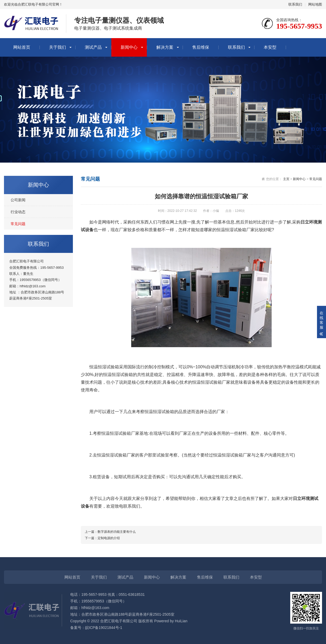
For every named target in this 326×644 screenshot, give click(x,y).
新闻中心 (129, 47)
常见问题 (18, 224)
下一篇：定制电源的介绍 (102, 538)
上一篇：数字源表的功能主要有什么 (110, 532)
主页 (286, 179)
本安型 (270, 47)
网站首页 (22, 47)
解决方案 (165, 47)
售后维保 (201, 47)
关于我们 (58, 47)
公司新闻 (18, 200)
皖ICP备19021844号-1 (104, 628)
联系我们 (295, 4)
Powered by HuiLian (170, 621)
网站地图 (315, 4)
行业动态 (18, 212)
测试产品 (93, 47)
